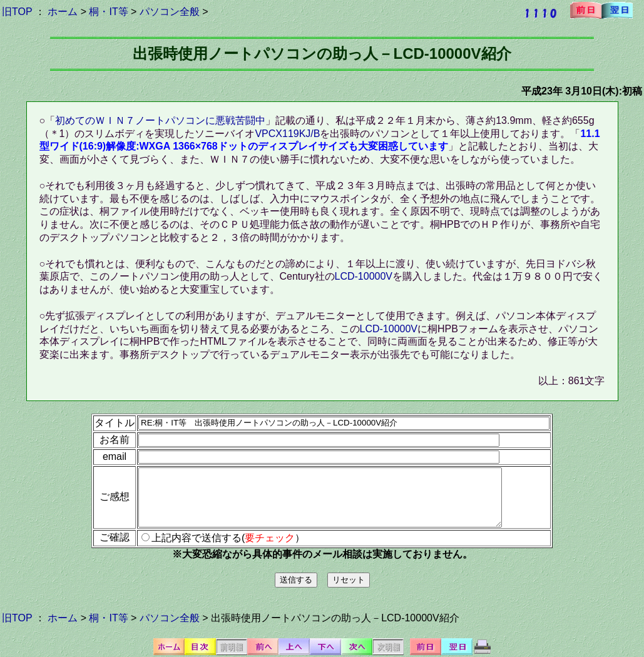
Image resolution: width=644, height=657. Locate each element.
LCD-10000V (364, 276)
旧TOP (17, 12)
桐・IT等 (108, 12)
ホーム (63, 12)
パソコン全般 (170, 12)
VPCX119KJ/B (287, 134)
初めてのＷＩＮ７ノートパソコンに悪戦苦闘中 (160, 120)
